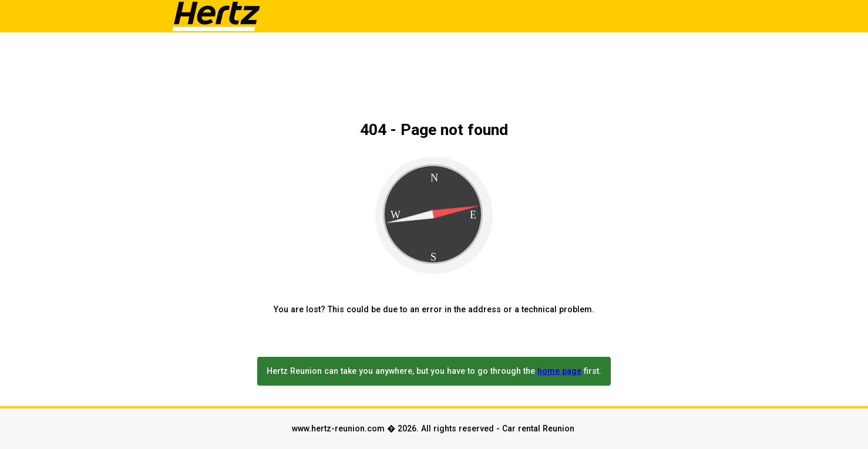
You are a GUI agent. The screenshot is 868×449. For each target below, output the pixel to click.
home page (559, 371)
